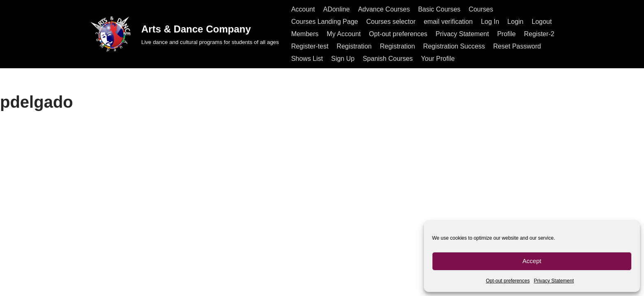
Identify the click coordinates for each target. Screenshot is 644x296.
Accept (532, 261)
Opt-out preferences (508, 281)
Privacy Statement (554, 281)
